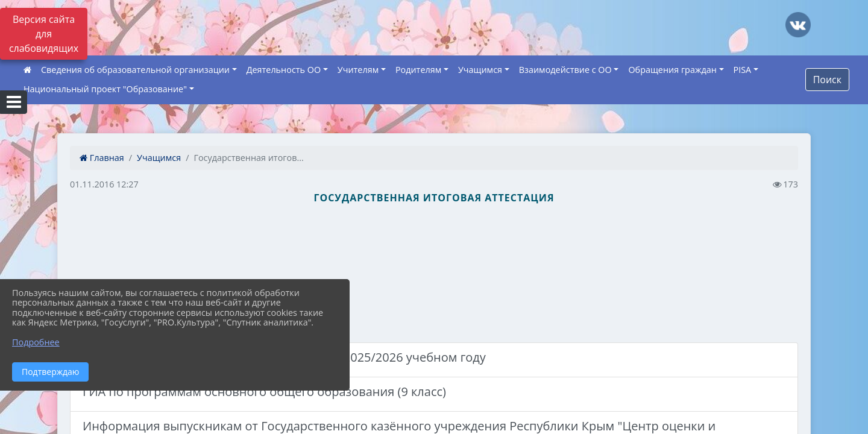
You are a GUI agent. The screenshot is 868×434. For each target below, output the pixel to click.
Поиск (827, 80)
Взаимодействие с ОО (565, 70)
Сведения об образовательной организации (135, 70)
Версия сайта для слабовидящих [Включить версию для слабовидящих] (44, 34)
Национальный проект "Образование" (105, 89)
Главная (102, 158)
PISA (743, 70)
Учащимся (480, 70)
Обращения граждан (672, 70)
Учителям (358, 70)
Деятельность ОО (284, 70)
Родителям (418, 70)
